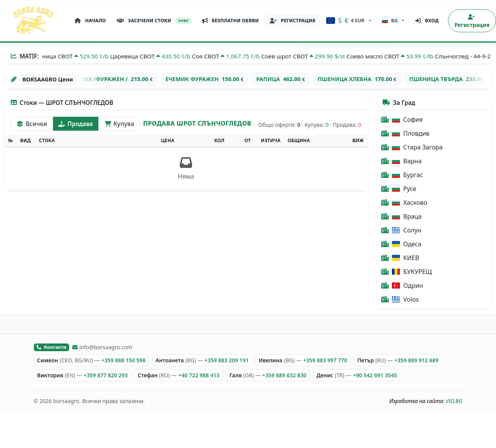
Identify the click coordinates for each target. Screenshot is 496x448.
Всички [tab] (32, 124)
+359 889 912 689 (416, 360)
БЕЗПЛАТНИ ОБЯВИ (231, 21)
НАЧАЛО (90, 21)
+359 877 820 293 (105, 375)
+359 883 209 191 (226, 360)
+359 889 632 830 (284, 375)
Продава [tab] (75, 124)
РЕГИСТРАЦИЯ (293, 21)
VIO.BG (454, 401)
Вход (427, 21)
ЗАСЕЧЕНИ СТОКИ (154, 21)
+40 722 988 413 (199, 375)
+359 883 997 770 (325, 360)
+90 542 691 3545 (375, 375)
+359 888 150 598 (124, 360)
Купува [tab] (119, 124)
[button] (349, 21)
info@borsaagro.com (102, 347)
